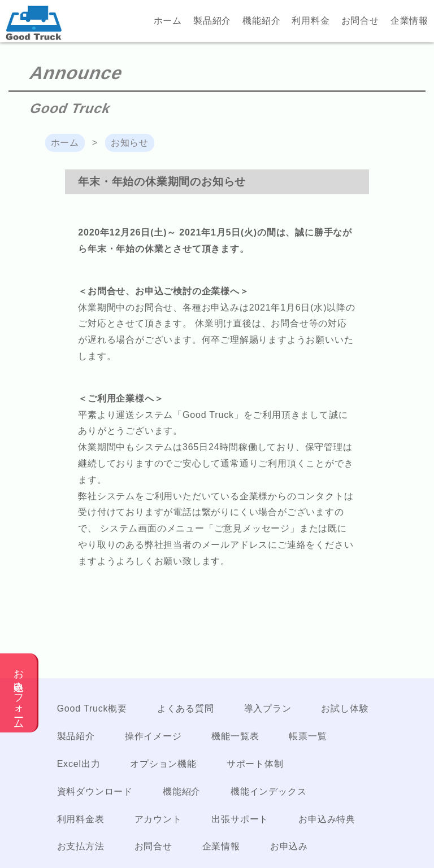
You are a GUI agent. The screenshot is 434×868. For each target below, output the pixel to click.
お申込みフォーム (19, 693)
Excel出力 (79, 764)
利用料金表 (81, 819)
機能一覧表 (235, 736)
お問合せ (360, 21)
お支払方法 (81, 846)
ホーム (168, 21)
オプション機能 (163, 764)
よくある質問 (186, 708)
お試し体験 (345, 708)
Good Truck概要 (92, 708)
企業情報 (409, 21)
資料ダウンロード (95, 791)
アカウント (158, 819)
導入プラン (268, 708)
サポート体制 (255, 764)
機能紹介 (261, 21)
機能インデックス (268, 791)
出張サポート (240, 819)
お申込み (289, 846)
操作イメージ (153, 736)
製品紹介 (212, 21)
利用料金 (311, 21)
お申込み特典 (327, 819)
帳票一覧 (308, 736)
